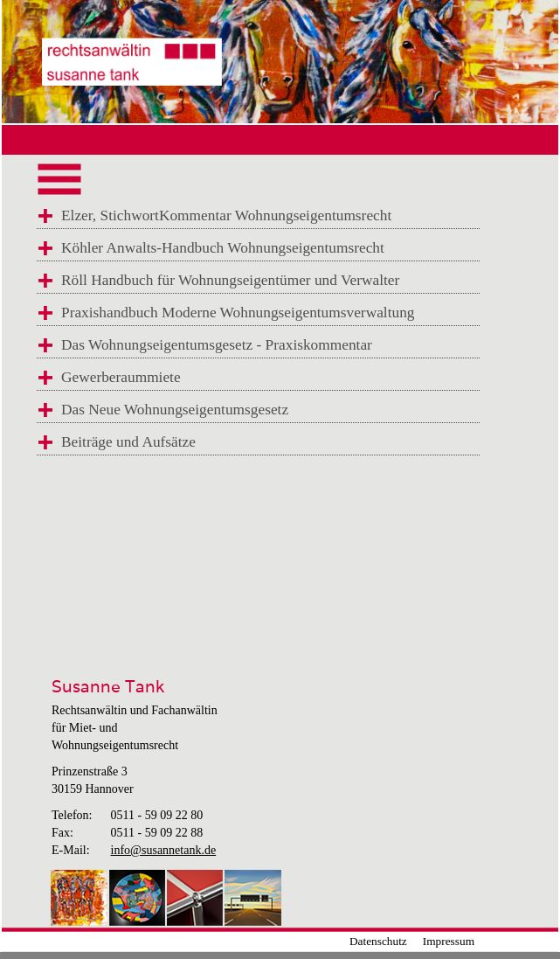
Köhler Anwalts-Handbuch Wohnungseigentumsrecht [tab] (223, 248)
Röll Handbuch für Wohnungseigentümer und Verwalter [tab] (230, 280)
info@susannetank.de (164, 850)
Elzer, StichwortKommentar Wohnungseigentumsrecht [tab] (226, 215)
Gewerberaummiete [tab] (121, 377)
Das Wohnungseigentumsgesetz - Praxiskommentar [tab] (217, 345)
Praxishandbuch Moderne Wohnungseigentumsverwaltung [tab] (238, 313)
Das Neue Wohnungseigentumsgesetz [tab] (175, 410)
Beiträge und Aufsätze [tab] (128, 442)
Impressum (449, 941)
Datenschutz (378, 941)
